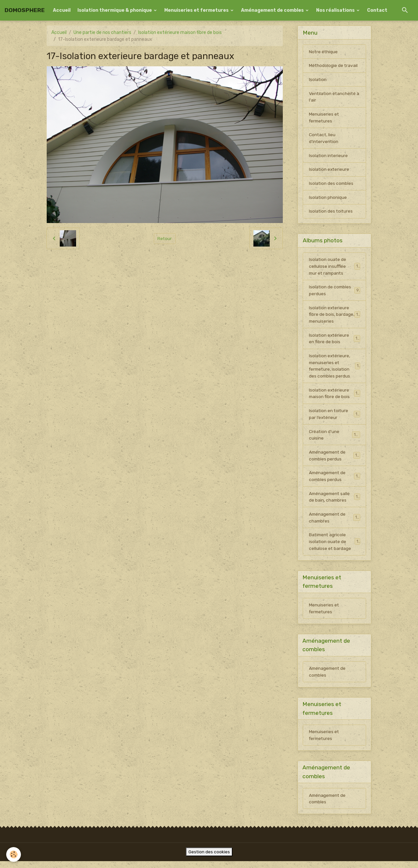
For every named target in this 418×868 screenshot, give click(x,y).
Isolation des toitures (331, 213)
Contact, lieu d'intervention (324, 139)
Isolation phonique (328, 199)
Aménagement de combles (273, 10)
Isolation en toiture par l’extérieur (335, 417)
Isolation (318, 80)
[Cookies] (14, 854)
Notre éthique (324, 52)
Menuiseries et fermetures (197, 10)
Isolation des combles (332, 185)
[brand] (25, 10)
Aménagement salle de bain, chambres (335, 501)
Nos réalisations (336, 10)
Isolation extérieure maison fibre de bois (180, 32)
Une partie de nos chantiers (102, 32)
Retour (165, 239)
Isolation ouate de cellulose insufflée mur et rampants (335, 268)
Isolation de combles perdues (335, 292)
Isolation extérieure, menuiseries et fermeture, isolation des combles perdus (335, 369)
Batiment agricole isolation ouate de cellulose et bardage (335, 546)
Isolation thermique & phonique (115, 10)
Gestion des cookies (209, 859)
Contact (377, 10)
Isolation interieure (329, 157)
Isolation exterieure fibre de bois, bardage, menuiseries (335, 317)
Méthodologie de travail (334, 66)
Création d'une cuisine (335, 438)
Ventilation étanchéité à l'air (333, 97)
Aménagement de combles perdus (335, 459)
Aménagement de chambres (335, 522)
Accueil (62, 10)
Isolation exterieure (330, 171)
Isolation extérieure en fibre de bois (335, 341)
